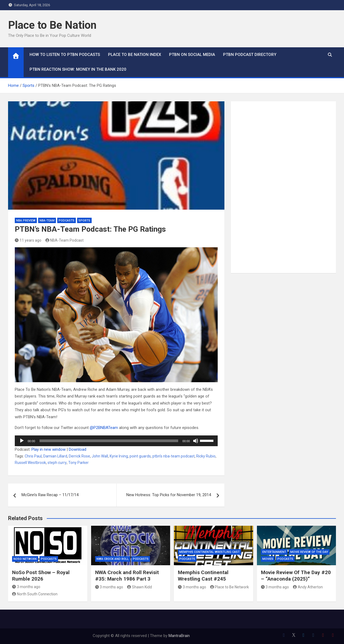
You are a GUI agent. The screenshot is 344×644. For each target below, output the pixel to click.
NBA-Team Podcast (65, 240)
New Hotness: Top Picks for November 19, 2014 (169, 495)
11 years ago (28, 240)
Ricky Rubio (206, 456)
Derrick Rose (79, 456)
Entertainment (274, 552)
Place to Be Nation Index (135, 55)
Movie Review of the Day (309, 552)
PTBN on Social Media (192, 55)
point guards (140, 456)
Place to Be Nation (52, 25)
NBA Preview (26, 221)
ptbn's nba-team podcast (173, 456)
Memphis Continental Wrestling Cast (209, 552)
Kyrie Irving (119, 456)
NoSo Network (25, 559)
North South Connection (35, 594)
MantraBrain (179, 636)
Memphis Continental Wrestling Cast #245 (203, 576)
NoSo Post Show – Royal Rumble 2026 (41, 576)
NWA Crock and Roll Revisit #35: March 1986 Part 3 (127, 576)
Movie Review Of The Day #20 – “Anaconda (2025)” (296, 576)
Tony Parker (78, 463)
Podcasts (67, 221)
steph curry (57, 463)
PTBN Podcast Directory (250, 55)
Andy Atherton (308, 587)
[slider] (109, 441)
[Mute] (196, 441)
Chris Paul (33, 456)
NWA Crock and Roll (113, 559)
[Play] (22, 441)
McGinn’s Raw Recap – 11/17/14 (50, 495)
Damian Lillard (55, 456)
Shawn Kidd (139, 587)
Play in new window (49, 449)
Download (78, 449)
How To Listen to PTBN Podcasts (65, 55)
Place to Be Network (230, 587)
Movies (268, 559)
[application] (116, 441)
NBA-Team (47, 221)
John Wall (100, 456)
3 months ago (26, 587)
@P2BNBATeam (104, 428)
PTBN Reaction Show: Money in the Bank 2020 (78, 69)
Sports (84, 221)
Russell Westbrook (30, 463)
